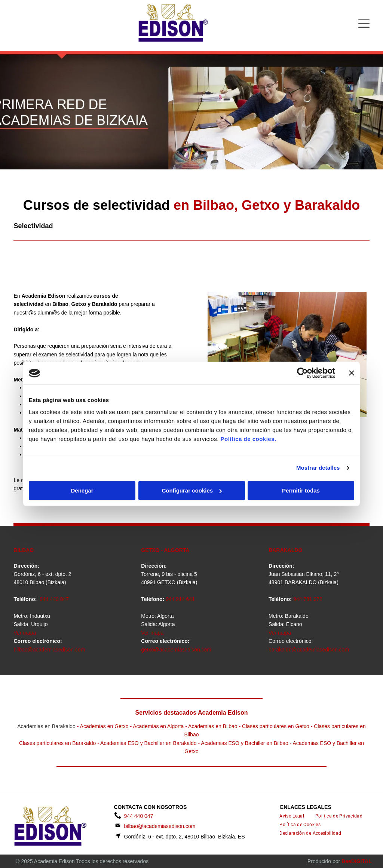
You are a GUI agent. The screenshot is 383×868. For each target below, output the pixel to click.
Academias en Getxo (104, 726)
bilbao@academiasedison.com (49, 650)
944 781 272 (308, 599)
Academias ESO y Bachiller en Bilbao (244, 743)
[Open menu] (364, 23)
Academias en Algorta (158, 726)
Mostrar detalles (318, 468)
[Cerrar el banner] (352, 373)
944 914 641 (180, 599)
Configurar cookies (192, 490)
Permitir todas (301, 490)
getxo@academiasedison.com (176, 650)
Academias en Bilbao (213, 726)
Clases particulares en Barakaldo (57, 743)
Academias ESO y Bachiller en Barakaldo (148, 743)
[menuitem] (292, 816)
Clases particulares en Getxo (276, 726)
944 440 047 (54, 599)
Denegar (82, 490)
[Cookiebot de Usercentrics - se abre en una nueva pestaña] (302, 373)
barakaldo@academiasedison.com (309, 650)
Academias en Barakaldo (46, 726)
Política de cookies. (248, 439)
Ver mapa (25, 633)
